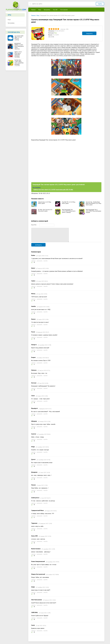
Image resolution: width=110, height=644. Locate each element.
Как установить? (37, 187)
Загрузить (89, 33)
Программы (11, 23)
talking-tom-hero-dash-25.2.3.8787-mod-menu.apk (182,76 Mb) (53, 190)
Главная (33, 10)
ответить (33, 263)
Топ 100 (55, 10)
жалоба (45, 263)
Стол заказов (64, 10)
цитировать (40, 263)
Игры (9, 20)
